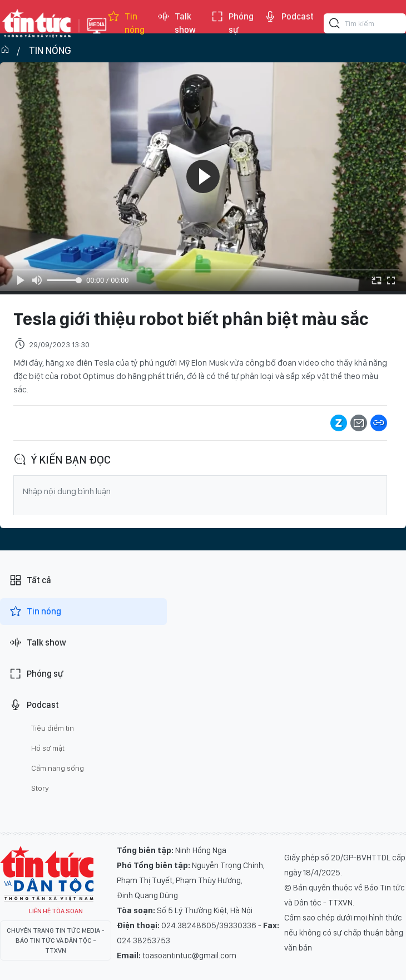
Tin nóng (126, 23)
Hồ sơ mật (48, 748)
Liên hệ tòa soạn (56, 911)
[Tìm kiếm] (335, 25)
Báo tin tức (37, 23)
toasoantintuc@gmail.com (189, 956)
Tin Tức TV (47, 874)
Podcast (289, 17)
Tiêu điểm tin (53, 728)
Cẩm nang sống (58, 768)
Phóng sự (232, 23)
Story (40, 788)
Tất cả (30, 580)
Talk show (176, 23)
